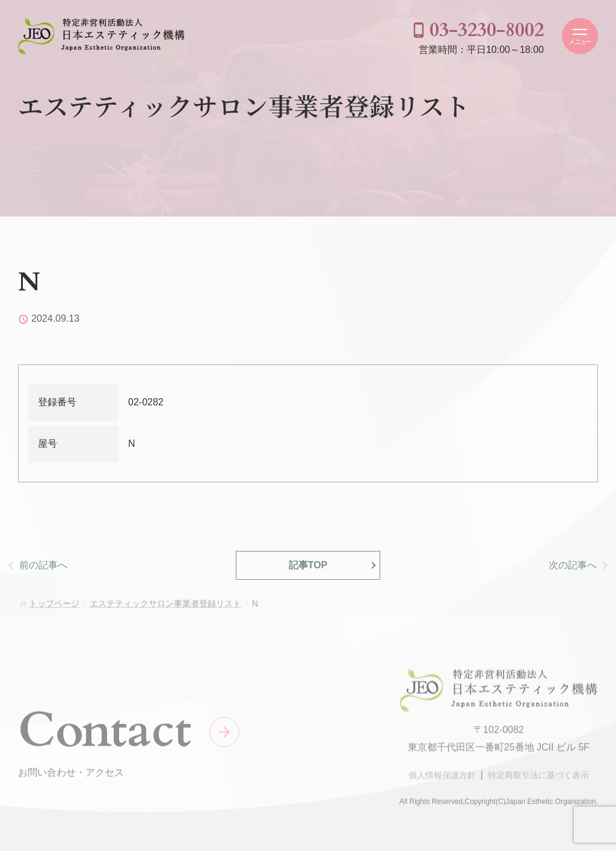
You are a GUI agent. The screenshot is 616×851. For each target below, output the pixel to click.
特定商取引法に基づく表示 (538, 778)
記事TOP (308, 565)
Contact (105, 733)
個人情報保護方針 (442, 778)
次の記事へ (573, 565)
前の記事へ (43, 565)
